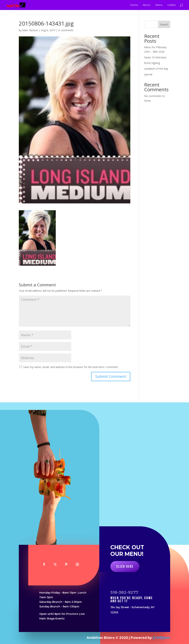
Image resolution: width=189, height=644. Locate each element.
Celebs (172, 5)
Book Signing (152, 63)
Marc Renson (30, 30)
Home (134, 5)
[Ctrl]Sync (161, 638)
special (148, 74)
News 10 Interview (155, 57)
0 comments (66, 30)
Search (164, 24)
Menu (159, 5)
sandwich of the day (156, 69)
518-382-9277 (124, 592)
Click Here (125, 566)
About (147, 5)
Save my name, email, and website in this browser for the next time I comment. (71, 367)
